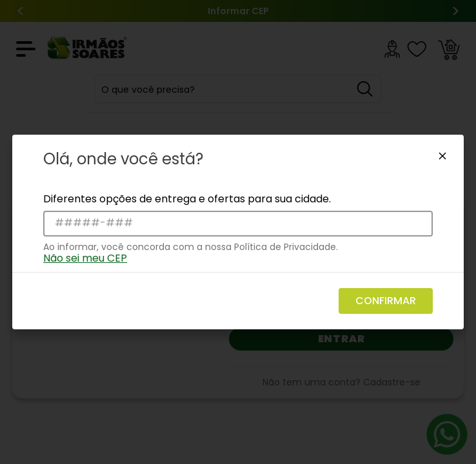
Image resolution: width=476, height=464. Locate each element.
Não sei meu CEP (85, 258)
